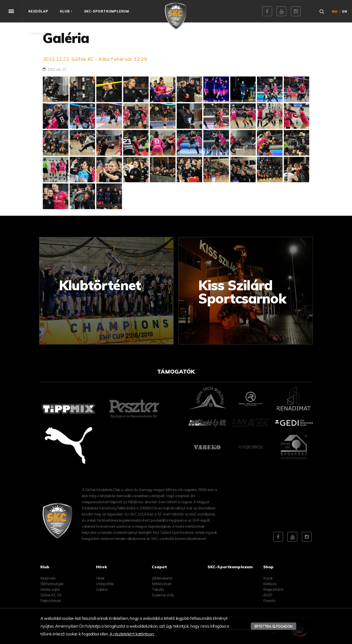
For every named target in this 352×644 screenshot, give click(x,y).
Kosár (268, 578)
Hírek (100, 578)
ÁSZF (268, 595)
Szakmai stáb (163, 595)
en (345, 11)
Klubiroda (48, 578)
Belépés (270, 584)
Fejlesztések (50, 601)
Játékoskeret (162, 578)
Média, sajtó (50, 589)
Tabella (158, 589)
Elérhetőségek (52, 584)
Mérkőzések (162, 584)
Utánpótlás (105, 584)
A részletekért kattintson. (132, 634)
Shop (269, 567)
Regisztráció (273, 589)
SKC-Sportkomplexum (230, 567)
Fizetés (269, 601)
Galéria (102, 589)
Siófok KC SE (51, 595)
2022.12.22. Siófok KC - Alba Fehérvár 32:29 (95, 59)
